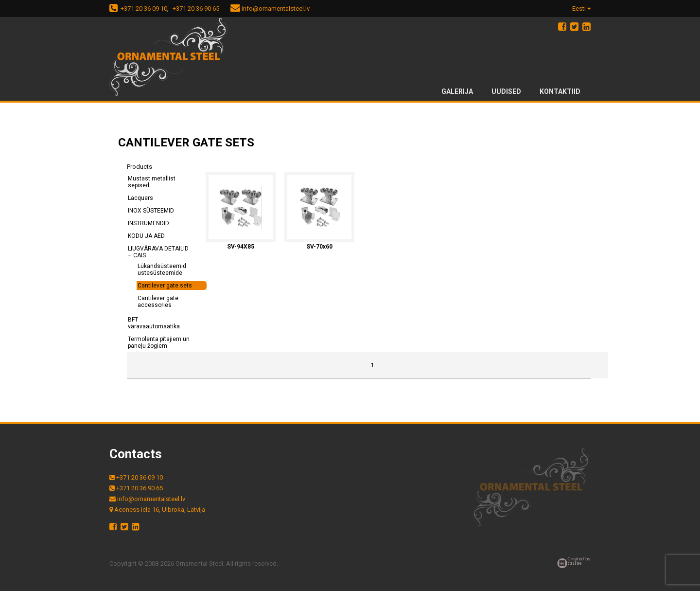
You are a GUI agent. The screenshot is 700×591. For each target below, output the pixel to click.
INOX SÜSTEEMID (151, 211)
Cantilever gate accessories (158, 302)
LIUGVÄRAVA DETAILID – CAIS (158, 252)
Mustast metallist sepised (152, 182)
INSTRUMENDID (149, 223)
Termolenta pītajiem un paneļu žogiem (159, 342)
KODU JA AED (146, 236)
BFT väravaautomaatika (154, 323)
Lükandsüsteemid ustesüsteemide (162, 269)
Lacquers (140, 198)
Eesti (581, 9)
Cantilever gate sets (165, 286)
